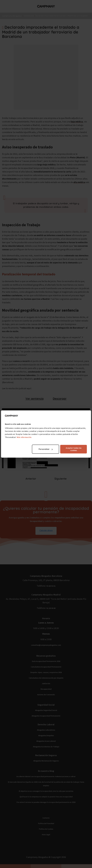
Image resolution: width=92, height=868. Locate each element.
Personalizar (46, 449)
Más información (24, 437)
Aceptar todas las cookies (74, 449)
